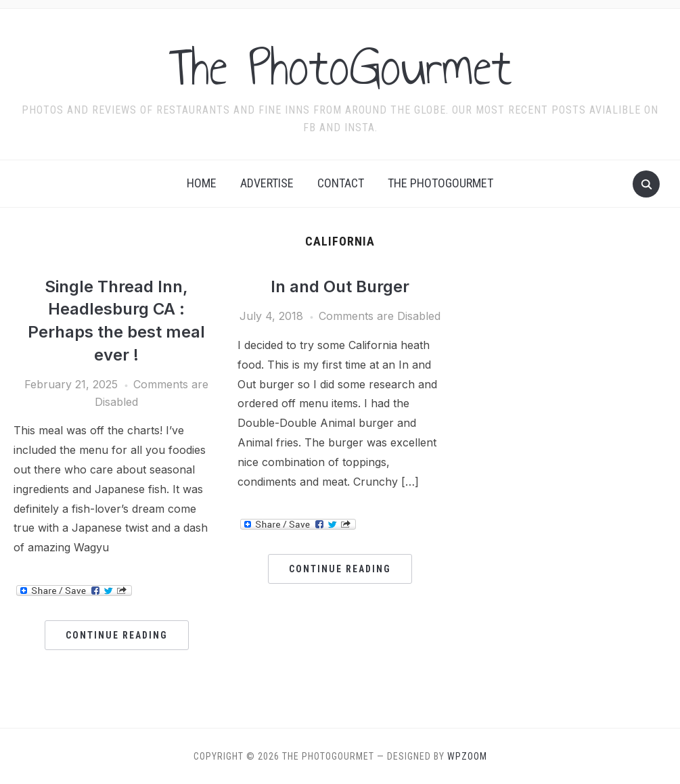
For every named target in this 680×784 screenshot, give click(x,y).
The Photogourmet (440, 183)
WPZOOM (467, 756)
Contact (341, 183)
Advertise (267, 183)
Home (202, 183)
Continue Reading (117, 635)
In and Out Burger (340, 286)
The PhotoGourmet (340, 67)
